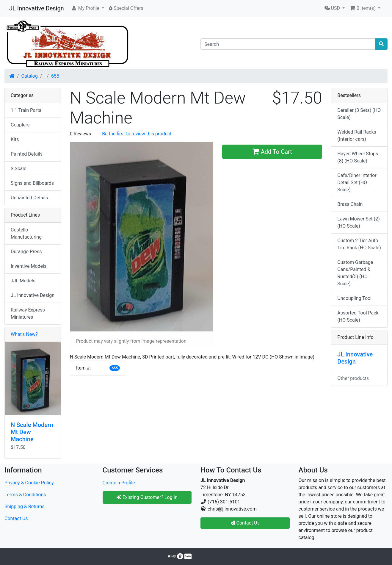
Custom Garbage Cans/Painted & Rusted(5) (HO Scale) (355, 273)
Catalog (30, 76)
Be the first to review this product (137, 134)
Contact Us (16, 518)
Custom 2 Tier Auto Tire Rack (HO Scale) (359, 244)
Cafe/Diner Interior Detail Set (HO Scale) (357, 183)
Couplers (20, 125)
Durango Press (26, 252)
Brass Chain (350, 204)
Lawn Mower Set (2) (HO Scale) (358, 222)
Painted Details (27, 154)
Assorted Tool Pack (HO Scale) (358, 316)
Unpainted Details (29, 198)
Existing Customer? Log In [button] (147, 497)
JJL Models (23, 281)
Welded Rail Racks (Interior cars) (357, 136)
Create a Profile (119, 483)
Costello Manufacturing (26, 233)
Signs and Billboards (32, 183)
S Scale (18, 169)
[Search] (288, 44)
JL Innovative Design (37, 8)
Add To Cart (272, 152)
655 (55, 76)
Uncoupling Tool (354, 298)
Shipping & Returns (25, 507)
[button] (88, 8)
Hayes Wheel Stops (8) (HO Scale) (358, 157)
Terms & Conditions (25, 495)
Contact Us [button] (245, 523)
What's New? (24, 334)
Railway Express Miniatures (28, 313)
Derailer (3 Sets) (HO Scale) (359, 114)
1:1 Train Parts (26, 110)
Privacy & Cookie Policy (29, 483)
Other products (353, 378)
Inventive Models (29, 266)
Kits (15, 139)
